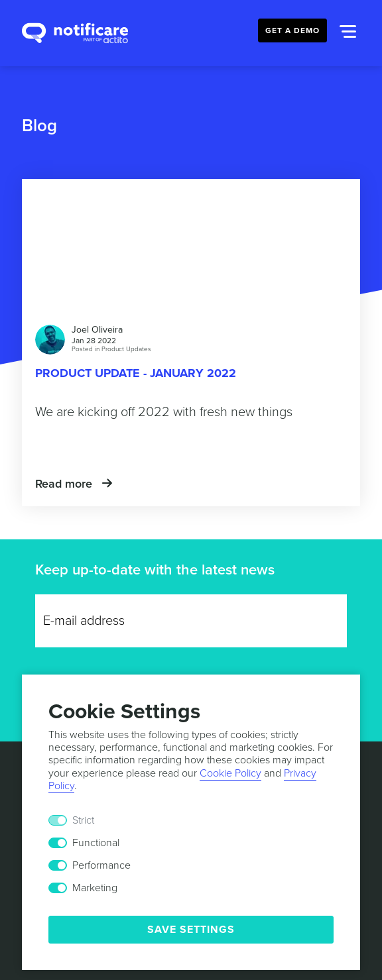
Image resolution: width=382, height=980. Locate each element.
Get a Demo (292, 30)
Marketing (95, 888)
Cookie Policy (230, 773)
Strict (83, 820)
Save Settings (191, 930)
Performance (101, 865)
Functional (96, 843)
